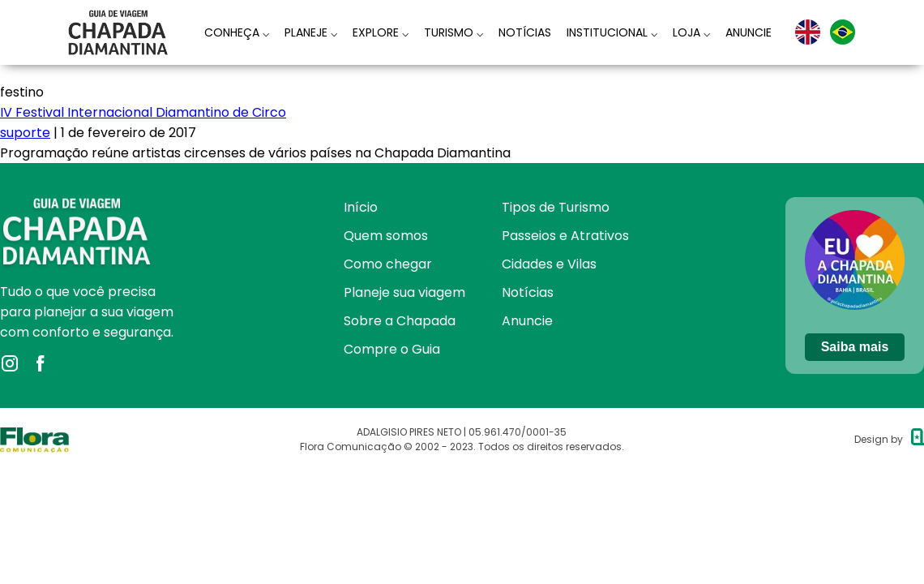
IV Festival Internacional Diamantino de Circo (143, 112)
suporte (25, 133)
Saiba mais (855, 347)
